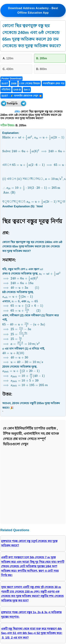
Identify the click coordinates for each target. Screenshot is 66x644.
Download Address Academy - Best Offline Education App (33, 10)
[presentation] (33, 138)
